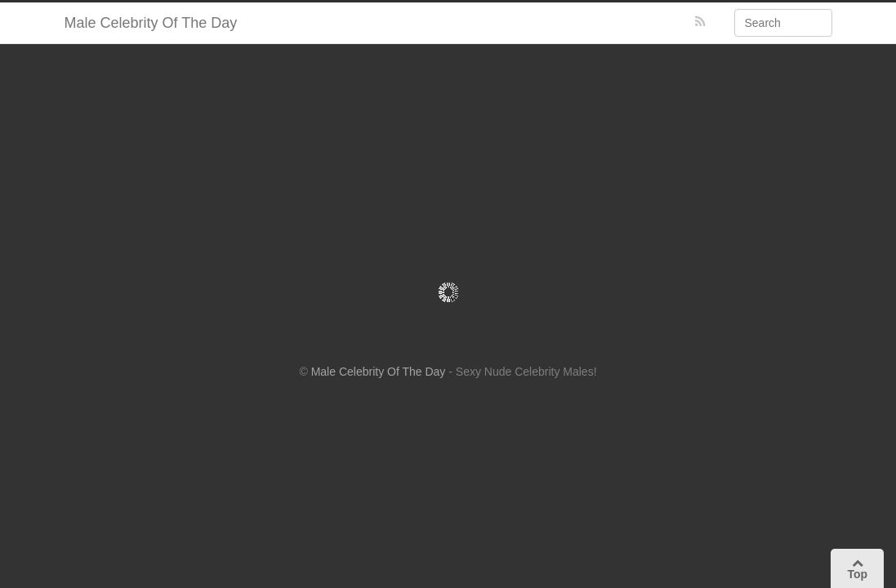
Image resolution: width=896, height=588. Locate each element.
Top (857, 569)
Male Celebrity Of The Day (151, 23)
